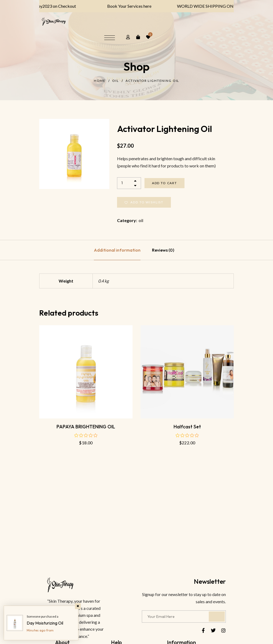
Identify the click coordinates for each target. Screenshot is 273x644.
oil (116, 81)
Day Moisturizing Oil (45, 623)
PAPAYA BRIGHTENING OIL (86, 427)
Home (100, 81)
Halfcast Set (187, 427)
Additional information (117, 250)
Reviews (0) (163, 250)
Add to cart (164, 183)
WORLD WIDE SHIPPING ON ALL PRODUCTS (216, 6)
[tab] (117, 250)
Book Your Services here (125, 6)
